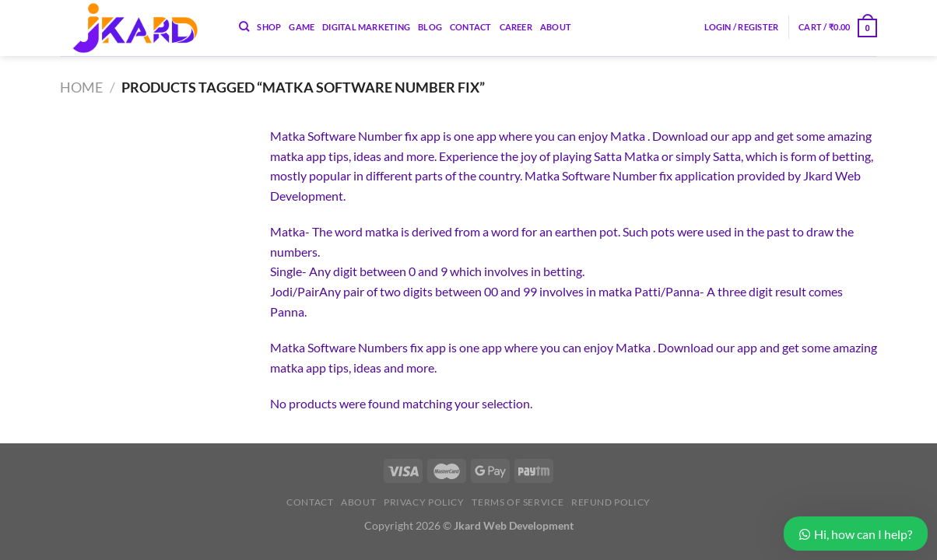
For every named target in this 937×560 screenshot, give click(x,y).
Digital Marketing (366, 27)
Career (516, 27)
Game (302, 27)
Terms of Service (518, 502)
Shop (269, 27)
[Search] (244, 26)
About (556, 27)
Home (81, 87)
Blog (430, 27)
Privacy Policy (424, 502)
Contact (471, 27)
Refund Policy (611, 502)
